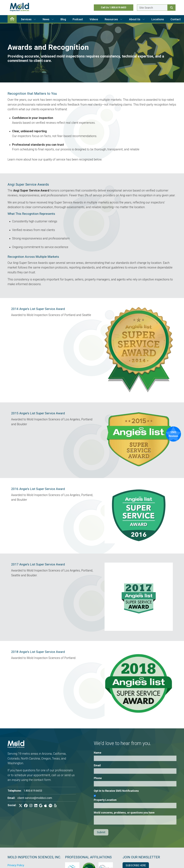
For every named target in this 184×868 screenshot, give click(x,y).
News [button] (48, 19)
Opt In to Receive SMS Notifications (116, 791)
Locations (158, 19)
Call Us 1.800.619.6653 (114, 7)
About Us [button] (137, 19)
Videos (94, 19)
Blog (63, 19)
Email (97, 765)
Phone (98, 778)
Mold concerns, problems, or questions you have (124, 813)
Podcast (78, 19)
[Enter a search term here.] (152, 8)
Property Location (105, 800)
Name (98, 753)
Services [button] (28, 19)
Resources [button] (114, 19)
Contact (176, 19)
